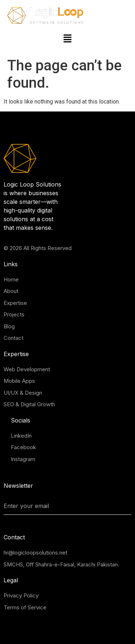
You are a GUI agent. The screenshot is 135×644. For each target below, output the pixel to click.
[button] (67, 39)
